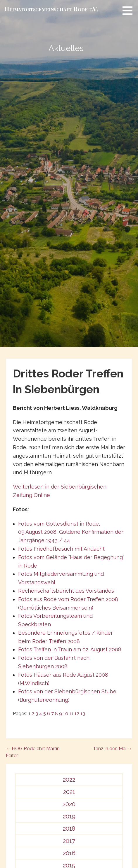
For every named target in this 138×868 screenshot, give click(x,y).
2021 (69, 792)
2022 (69, 780)
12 (77, 714)
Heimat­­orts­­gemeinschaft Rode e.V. (51, 9)
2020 (69, 804)
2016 (69, 853)
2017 (69, 841)
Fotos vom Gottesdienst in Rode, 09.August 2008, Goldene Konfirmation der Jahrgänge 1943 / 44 (71, 532)
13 (83, 714)
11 (71, 714)
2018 (69, 829)
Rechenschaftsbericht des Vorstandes (66, 591)
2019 (69, 816)
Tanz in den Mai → (113, 749)
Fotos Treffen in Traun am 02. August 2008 (70, 649)
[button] (130, 10)
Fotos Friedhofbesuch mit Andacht (61, 549)
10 (66, 714)
